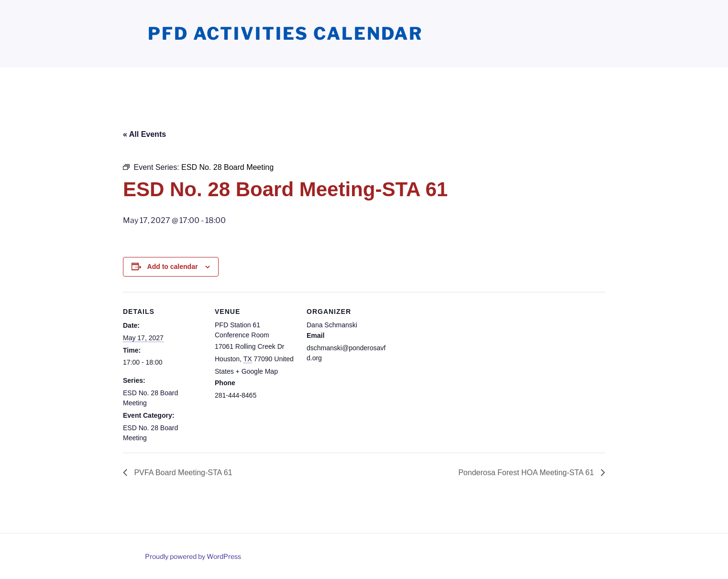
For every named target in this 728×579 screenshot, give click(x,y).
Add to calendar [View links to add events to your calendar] (173, 267)
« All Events (144, 134)
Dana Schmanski (332, 325)
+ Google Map (257, 371)
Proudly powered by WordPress (193, 556)
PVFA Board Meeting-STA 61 (182, 473)
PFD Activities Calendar (285, 33)
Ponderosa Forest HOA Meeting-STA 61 (527, 473)
